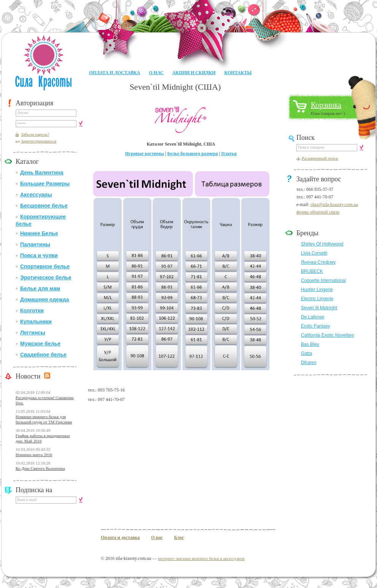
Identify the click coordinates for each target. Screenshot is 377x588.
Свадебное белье (43, 355)
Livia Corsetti (314, 253)
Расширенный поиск (320, 158)
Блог (179, 537)
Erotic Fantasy (316, 326)
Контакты (238, 73)
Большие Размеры (45, 184)
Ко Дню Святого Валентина (40, 468)
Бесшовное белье (44, 206)
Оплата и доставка (115, 73)
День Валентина (42, 173)
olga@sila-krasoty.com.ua (334, 204)
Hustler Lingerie (317, 290)
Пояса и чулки (39, 255)
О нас (156, 73)
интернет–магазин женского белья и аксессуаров (201, 558)
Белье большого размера (193, 154)
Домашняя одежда (45, 300)
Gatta (306, 353)
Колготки (32, 311)
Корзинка (326, 105)
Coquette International (323, 281)
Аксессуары (36, 195)
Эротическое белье (46, 277)
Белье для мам (40, 288)
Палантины (35, 244)
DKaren (309, 363)
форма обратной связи (318, 212)
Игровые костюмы (145, 154)
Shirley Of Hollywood (322, 244)
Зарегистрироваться (39, 141)
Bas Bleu (310, 344)
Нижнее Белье (39, 233)
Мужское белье (40, 344)
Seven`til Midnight (319, 308)
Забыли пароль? (35, 134)
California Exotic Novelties (327, 335)
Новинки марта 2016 (34, 455)
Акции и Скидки (194, 73)
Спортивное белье (45, 266)
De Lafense (313, 317)
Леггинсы (33, 333)
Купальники (36, 322)
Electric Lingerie (317, 299)
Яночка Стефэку (318, 262)
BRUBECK (312, 271)
